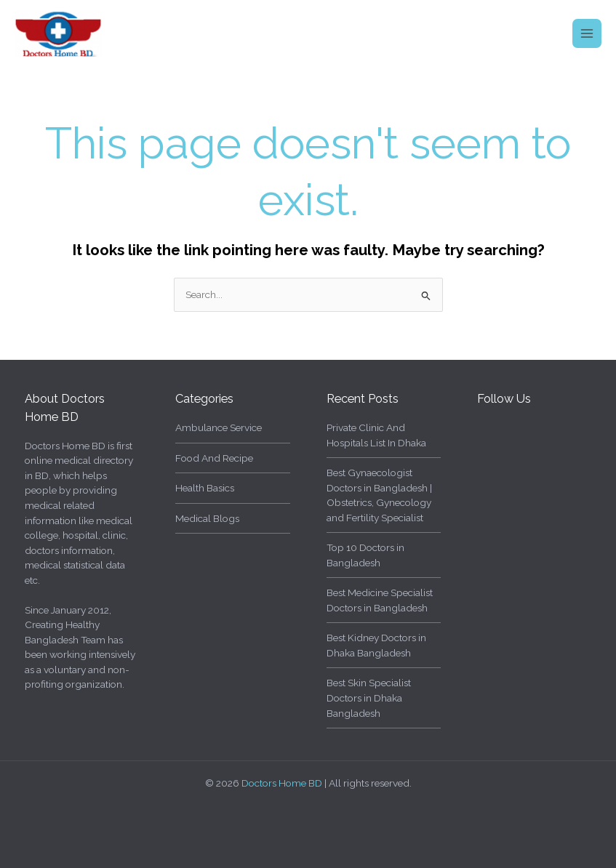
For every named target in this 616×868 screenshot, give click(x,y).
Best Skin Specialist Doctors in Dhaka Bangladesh (369, 698)
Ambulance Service (219, 427)
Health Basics (205, 488)
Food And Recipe (214, 458)
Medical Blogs (207, 518)
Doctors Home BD (282, 783)
